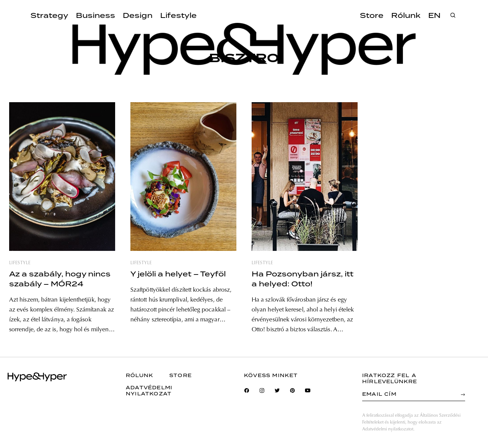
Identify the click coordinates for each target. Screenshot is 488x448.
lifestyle (20, 263)
